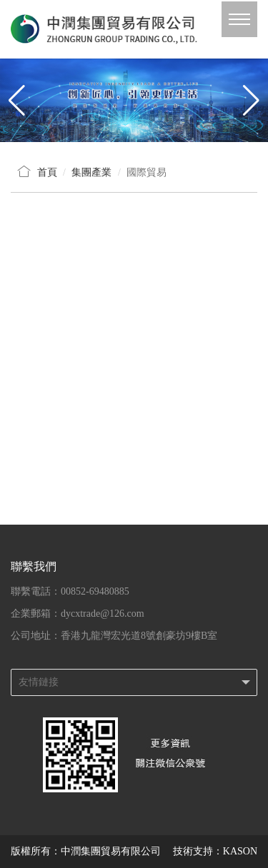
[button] (251, 100)
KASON (240, 851)
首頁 (47, 172)
